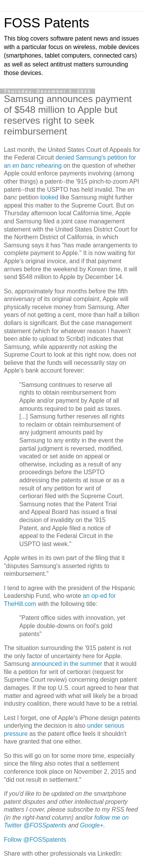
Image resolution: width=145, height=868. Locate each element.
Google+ (92, 825)
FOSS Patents (47, 23)
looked (49, 197)
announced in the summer (67, 664)
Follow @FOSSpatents (35, 840)
